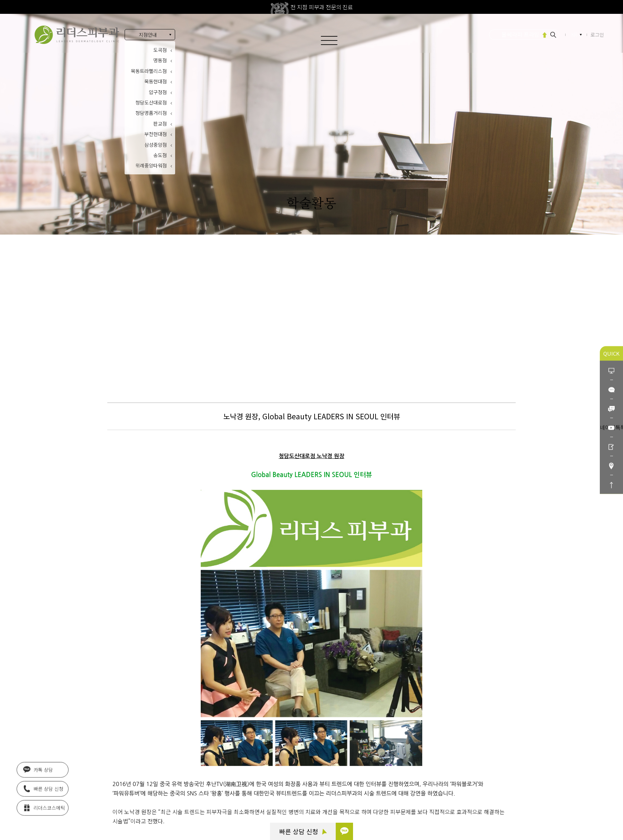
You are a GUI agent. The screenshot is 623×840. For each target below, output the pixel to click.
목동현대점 (156, 81)
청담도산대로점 (151, 102)
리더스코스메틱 (44, 805)
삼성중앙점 (156, 145)
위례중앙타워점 (151, 165)
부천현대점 (156, 134)
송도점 (160, 155)
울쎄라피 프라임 (520, 34)
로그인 (597, 35)
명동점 (160, 60)
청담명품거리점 (151, 113)
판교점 (160, 124)
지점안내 (148, 35)
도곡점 (160, 50)
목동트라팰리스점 (149, 71)
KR (575, 35)
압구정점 (158, 92)
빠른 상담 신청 (303, 831)
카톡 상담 (38, 767)
